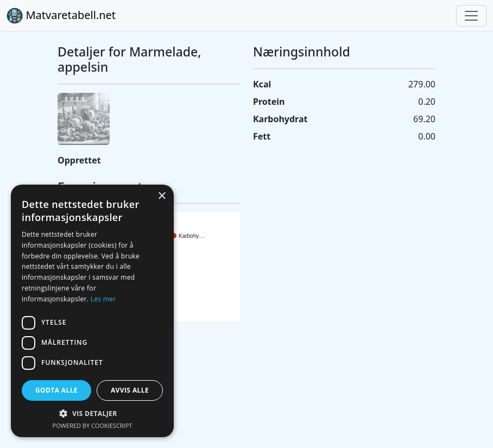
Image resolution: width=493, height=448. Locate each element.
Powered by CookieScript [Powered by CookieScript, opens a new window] (93, 425)
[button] (92, 413)
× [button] (162, 196)
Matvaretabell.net (61, 16)
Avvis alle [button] (130, 390)
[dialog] (92, 311)
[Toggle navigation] (471, 16)
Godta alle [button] (56, 390)
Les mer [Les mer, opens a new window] (103, 299)
